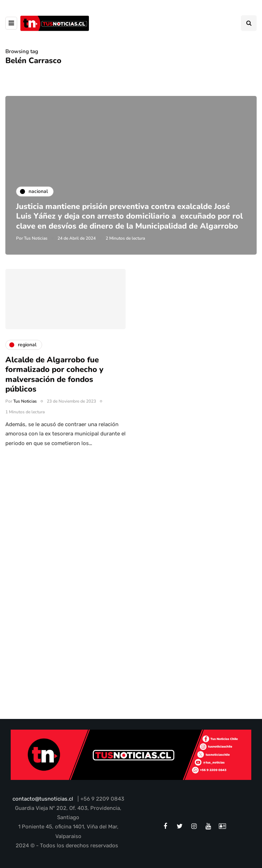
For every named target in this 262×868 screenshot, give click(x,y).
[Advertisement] (131, 535)
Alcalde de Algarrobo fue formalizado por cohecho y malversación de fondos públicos (54, 379)
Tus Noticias (36, 238)
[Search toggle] (249, 23)
